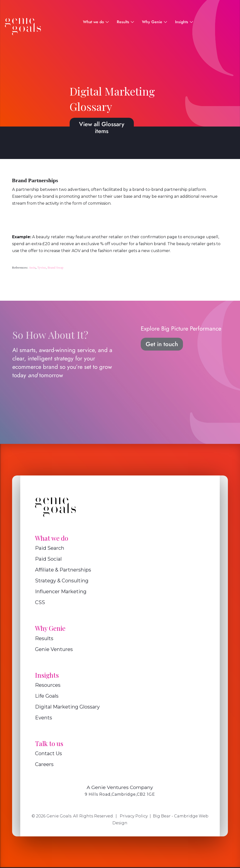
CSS (40, 602)
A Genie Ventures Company (120, 787)
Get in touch (162, 344)
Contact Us (49, 753)
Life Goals (47, 696)
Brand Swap (56, 267)
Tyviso (42, 267)
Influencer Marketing (61, 592)
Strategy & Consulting (62, 581)
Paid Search (50, 548)
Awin (32, 267)
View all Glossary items (102, 128)
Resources (48, 685)
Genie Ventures (54, 649)
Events (44, 718)
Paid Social (48, 559)
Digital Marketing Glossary (67, 707)
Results (44, 638)
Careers (44, 764)
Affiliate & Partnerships (63, 570)
